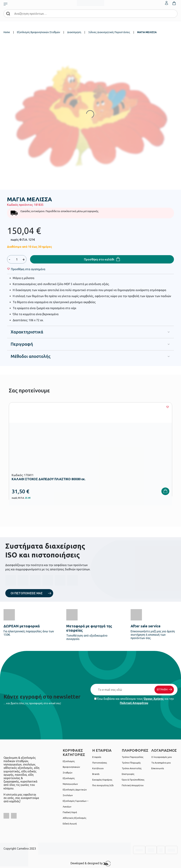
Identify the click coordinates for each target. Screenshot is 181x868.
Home (7, 32)
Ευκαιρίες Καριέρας (102, 780)
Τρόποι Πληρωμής (131, 763)
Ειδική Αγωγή (70, 824)
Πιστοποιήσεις (100, 763)
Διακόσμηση (74, 32)
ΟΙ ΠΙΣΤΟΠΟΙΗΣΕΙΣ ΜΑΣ (27, 593)
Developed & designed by (91, 864)
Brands (96, 774)
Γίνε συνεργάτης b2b (103, 785)
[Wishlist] (28, 269)
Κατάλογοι (98, 768)
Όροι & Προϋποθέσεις (133, 780)
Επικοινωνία (158, 768)
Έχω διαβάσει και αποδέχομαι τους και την (134, 701)
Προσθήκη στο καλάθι (99, 259)
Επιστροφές (128, 774)
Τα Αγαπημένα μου (161, 763)
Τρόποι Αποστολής (132, 768)
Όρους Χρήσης (154, 699)
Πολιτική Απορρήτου (134, 703)
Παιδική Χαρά (70, 812)
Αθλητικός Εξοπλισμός (75, 818)
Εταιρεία (97, 757)
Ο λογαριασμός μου (162, 757)
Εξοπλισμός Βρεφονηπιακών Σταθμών (39, 32)
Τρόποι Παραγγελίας (133, 757)
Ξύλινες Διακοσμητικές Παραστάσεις (109, 32)
